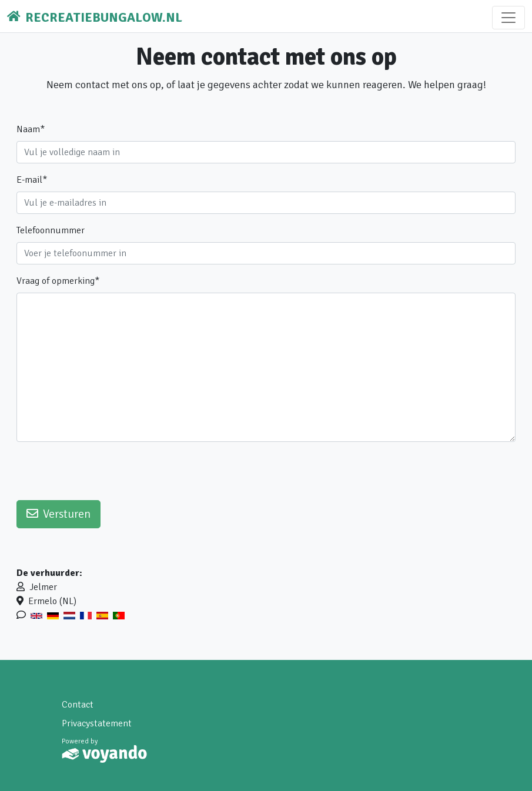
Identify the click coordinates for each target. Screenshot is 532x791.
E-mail (32, 180)
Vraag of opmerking (58, 281)
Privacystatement (97, 723)
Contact (78, 705)
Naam (31, 129)
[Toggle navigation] (508, 18)
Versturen (58, 514)
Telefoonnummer (51, 230)
